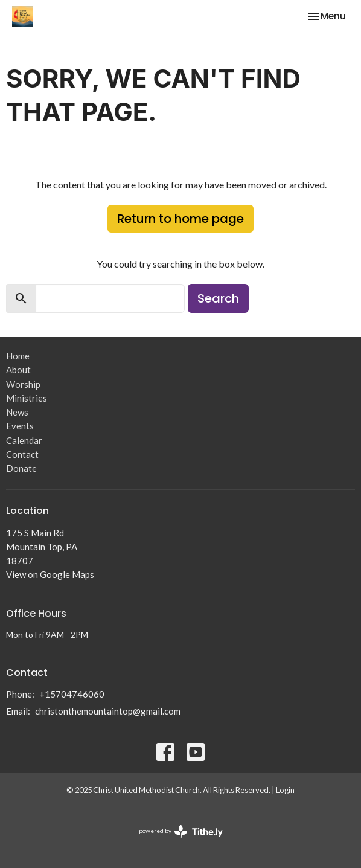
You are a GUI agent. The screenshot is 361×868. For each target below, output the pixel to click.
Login (285, 790)
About (18, 370)
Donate (21, 468)
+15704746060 (72, 694)
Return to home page (180, 219)
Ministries (27, 398)
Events (20, 426)
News (17, 412)
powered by (181, 831)
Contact (22, 454)
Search (218, 298)
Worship (23, 384)
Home (18, 356)
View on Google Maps (50, 574)
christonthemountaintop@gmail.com (108, 711)
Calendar (24, 440)
